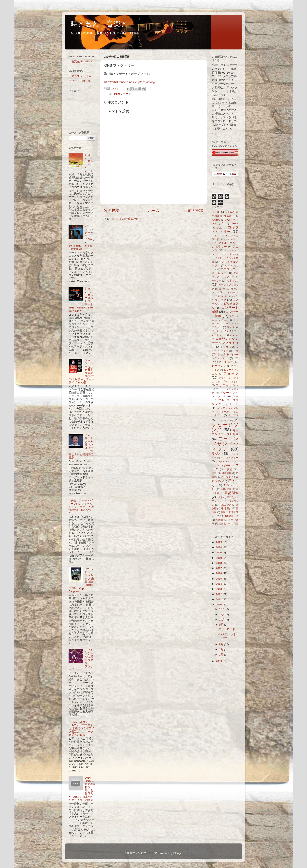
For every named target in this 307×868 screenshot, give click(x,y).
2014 (219, 584)
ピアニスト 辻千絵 (80, 76)
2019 (219, 558)
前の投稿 (195, 211)
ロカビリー (224, 466)
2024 (219, 547)
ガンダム (224, 289)
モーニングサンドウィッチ (225, 444)
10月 (222, 620)
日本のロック (231, 516)
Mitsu (219, 228)
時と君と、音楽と (99, 24)
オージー (217, 281)
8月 (222, 644)
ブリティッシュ (227, 385)
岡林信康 (226, 473)
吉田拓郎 (226, 477)
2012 (219, 594)
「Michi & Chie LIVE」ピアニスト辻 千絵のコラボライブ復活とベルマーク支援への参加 (81, 729)
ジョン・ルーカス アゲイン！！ (89, 163)
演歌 (214, 473)
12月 (222, 609)
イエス (219, 258)
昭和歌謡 (227, 489)
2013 (219, 589)
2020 (219, 553)
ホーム (154, 211)
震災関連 (231, 493)
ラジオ (217, 453)
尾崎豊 (219, 520)
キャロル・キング (226, 296)
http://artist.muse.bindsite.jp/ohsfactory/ (130, 82)
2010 (219, 605)
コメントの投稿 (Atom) (125, 219)
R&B (214, 236)
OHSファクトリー (125, 94)
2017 (219, 568)
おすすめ (232, 280)
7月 (222, 649)
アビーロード (227, 629)
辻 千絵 (225, 508)
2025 (219, 542)
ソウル (227, 347)
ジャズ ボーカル (221, 331)
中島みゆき (225, 505)
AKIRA (216, 220)
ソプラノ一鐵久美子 (81, 81)
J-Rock (234, 223)
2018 (219, 563)
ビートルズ (226, 362)
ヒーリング (219, 366)
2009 (219, 661)
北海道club (224, 524)
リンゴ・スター (230, 458)
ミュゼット (223, 420)
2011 (219, 599)
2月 (222, 655)
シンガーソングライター (225, 343)
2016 (219, 573)
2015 (219, 579)
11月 (222, 614)
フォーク (231, 373)
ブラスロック (230, 382)
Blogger (178, 853)
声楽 (220, 497)
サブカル (224, 320)
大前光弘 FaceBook (81, 61)
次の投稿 (112, 211)
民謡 (236, 524)
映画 (230, 469)
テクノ (225, 351)
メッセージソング (225, 425)
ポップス (233, 415)
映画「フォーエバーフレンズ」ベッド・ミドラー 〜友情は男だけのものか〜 (81, 507)
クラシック (219, 300)
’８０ (216, 212)
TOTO (223, 236)
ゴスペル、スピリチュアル (225, 304)
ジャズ (231, 327)
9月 (222, 625)
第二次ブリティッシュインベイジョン (225, 501)
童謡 (223, 512)
